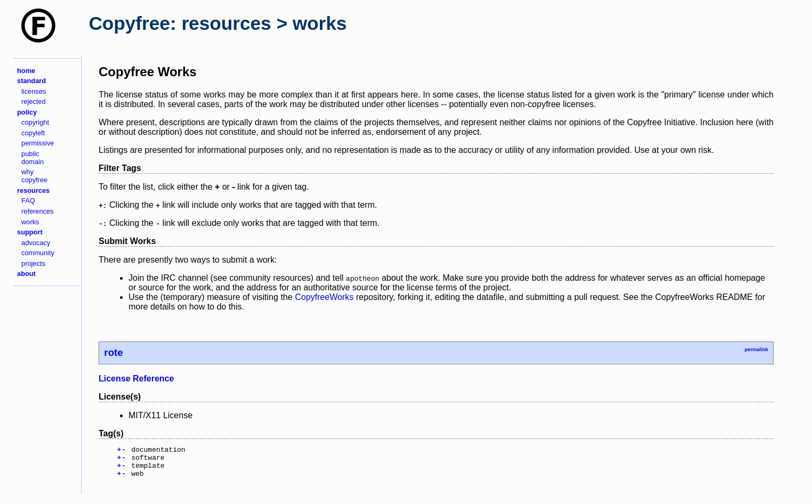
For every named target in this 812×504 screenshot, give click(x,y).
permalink (756, 349)
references (37, 211)
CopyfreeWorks (324, 297)
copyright (35, 122)
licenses (34, 91)
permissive (38, 143)
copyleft (33, 133)
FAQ (28, 201)
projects (33, 263)
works (30, 222)
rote (113, 352)
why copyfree (34, 176)
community (38, 253)
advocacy (36, 243)
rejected (34, 101)
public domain (33, 158)
